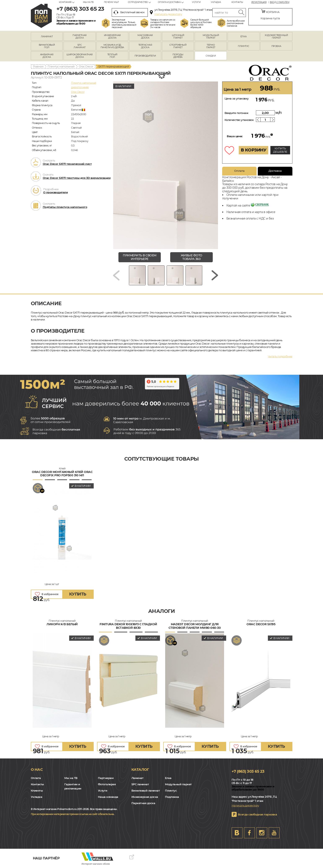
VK (237, 833)
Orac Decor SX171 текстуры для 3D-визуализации (77, 178)
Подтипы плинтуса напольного (65, 207)
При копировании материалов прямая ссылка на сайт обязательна (72, 814)
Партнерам (106, 778)
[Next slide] (215, 275)
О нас (37, 770)
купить (78, 594)
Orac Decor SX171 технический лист (67, 164)
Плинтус (171, 790)
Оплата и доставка (169, 2)
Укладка (216, 2)
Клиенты (37, 790)
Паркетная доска (143, 803)
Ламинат (138, 778)
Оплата (239, 171)
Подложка (172, 797)
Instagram (262, 833)
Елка (168, 778)
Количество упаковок (239, 120)
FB (249, 833)
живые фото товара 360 (191, 257)
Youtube (274, 833)
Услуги (196, 2)
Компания (65, 2)
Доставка (275, 171)
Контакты (237, 2)
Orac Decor (86, 66)
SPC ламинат (140, 784)
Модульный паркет (178, 784)
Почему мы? (112, 2)
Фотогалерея (107, 784)
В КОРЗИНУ (254, 150)
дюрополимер (80, 87)
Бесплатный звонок (129, 12)
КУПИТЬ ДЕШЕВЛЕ (280, 150)
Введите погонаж (236, 113)
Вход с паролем (280, 2)
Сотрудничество (138, 2)
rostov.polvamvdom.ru (41, 16)
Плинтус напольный (61, 66)
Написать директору (168, 14)
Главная (38, 66)
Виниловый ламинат (146, 790)
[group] (166, 165)
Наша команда (108, 797)
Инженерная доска (145, 797)
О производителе (56, 192)
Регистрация (259, 2)
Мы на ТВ (88, 2)
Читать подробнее (280, 356)
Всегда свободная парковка (257, 814)
